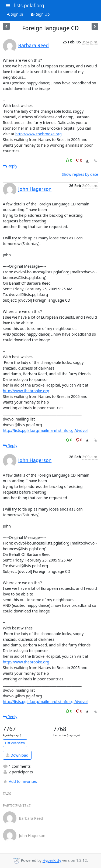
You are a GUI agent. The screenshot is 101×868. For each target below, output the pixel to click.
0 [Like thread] (69, 160)
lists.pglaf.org (29, 5)
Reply (10, 166)
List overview (15, 743)
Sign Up (40, 14)
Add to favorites (20, 781)
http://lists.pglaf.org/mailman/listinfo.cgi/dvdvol (45, 430)
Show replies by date (80, 174)
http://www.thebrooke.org (39, 134)
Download (17, 755)
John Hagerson (35, 189)
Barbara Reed (34, 45)
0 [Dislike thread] (79, 160)
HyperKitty (52, 861)
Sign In (15, 14)
